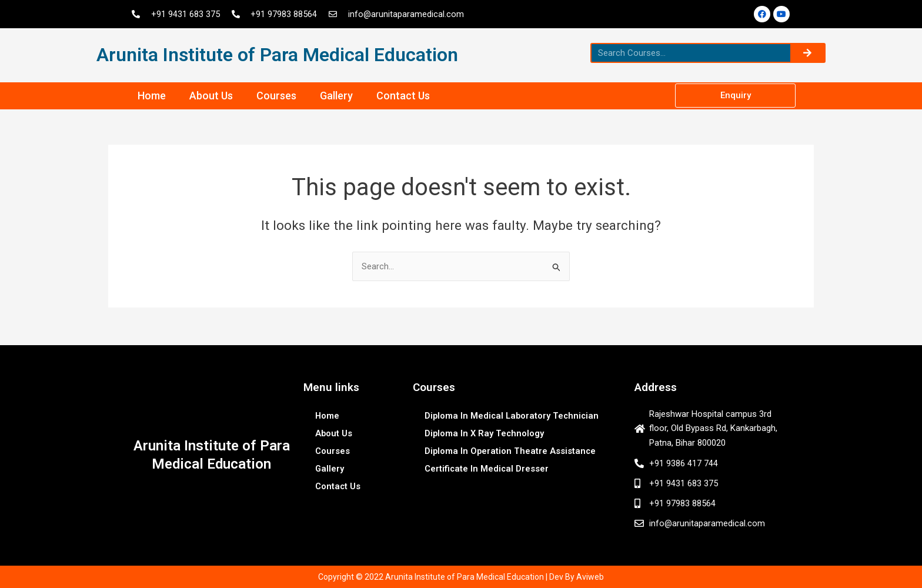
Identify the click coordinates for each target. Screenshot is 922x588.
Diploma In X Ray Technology (485, 432)
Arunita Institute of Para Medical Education (277, 55)
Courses (276, 96)
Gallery (336, 96)
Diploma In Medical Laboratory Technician (513, 414)
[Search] (807, 53)
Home (152, 96)
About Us (211, 96)
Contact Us (403, 96)
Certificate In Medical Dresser (487, 467)
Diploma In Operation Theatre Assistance (511, 449)
